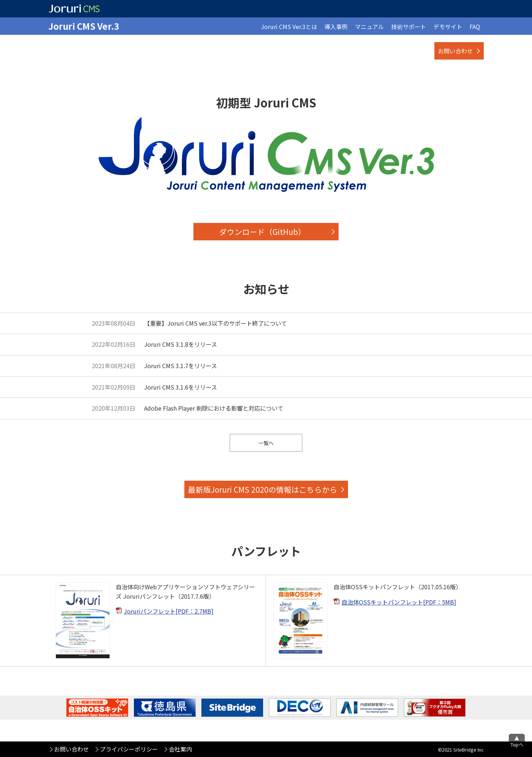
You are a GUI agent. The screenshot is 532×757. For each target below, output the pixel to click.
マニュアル (369, 27)
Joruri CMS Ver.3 (84, 26)
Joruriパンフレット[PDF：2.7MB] (169, 611)
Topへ (517, 744)
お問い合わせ (455, 51)
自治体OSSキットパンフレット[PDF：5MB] (399, 602)
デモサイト (448, 27)
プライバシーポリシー (129, 749)
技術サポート (409, 27)
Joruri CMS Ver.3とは (289, 27)
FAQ (475, 27)
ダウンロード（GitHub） (262, 232)
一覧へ (266, 443)
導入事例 (336, 27)
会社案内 (180, 749)
